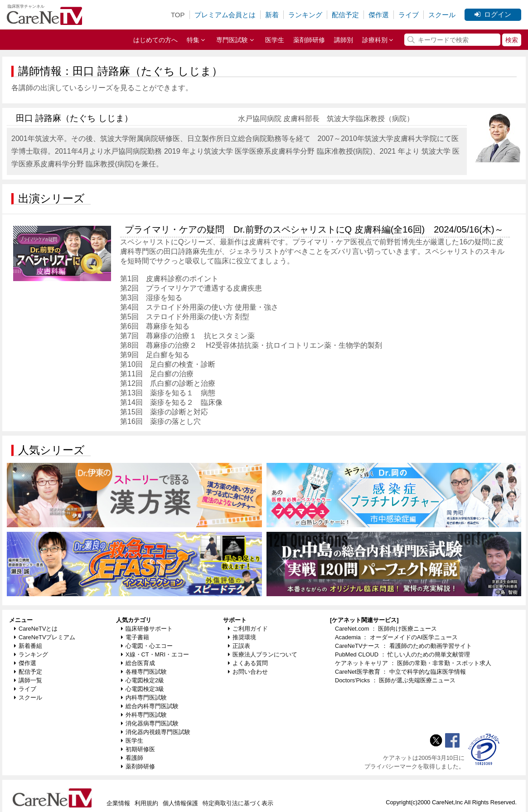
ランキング (305, 15)
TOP (178, 15)
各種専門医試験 (144, 672)
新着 (272, 15)
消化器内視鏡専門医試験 (156, 732)
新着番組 (28, 646)
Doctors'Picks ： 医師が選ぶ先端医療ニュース (395, 680)
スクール (442, 15)
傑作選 (379, 15)
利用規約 (146, 803)
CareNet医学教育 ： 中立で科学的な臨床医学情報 (400, 672)
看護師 (132, 758)
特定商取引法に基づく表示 (238, 803)
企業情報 (118, 803)
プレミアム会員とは (225, 15)
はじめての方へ (155, 40)
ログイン (493, 14)
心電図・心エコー (147, 646)
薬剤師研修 (309, 40)
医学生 (275, 40)
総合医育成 (138, 663)
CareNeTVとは (36, 629)
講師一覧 (28, 680)
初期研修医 (138, 749)
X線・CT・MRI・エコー (155, 654)
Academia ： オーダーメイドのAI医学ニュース (396, 637)
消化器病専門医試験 (150, 723)
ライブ (409, 15)
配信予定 (345, 15)
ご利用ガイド (248, 629)
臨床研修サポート (147, 629)
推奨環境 (242, 637)
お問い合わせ (248, 672)
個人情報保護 (180, 803)
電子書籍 (135, 637)
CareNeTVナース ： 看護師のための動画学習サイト (403, 646)
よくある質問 (248, 663)
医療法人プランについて (263, 654)
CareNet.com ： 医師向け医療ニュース (386, 629)
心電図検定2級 (143, 680)
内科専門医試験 (144, 698)
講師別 (344, 40)
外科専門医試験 (144, 715)
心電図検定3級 (143, 689)
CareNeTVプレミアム (45, 637)
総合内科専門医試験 (150, 706)
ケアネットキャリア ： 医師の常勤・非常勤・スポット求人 (413, 663)
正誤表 (239, 646)
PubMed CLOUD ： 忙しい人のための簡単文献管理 (402, 654)
